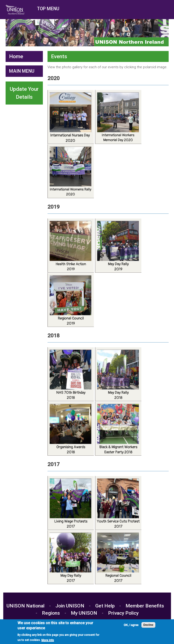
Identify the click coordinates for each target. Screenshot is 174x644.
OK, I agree (131, 626)
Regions (51, 613)
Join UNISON (70, 606)
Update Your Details (24, 93)
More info (48, 641)
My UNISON (84, 613)
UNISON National (26, 606)
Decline (148, 626)
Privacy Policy (123, 613)
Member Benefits (145, 606)
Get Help (105, 606)
